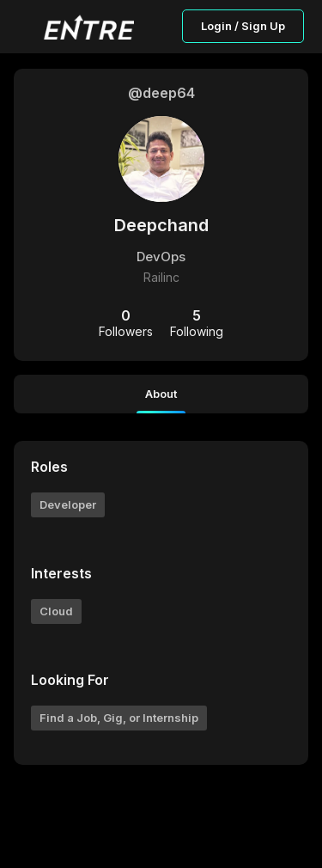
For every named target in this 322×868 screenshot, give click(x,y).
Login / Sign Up (243, 26)
